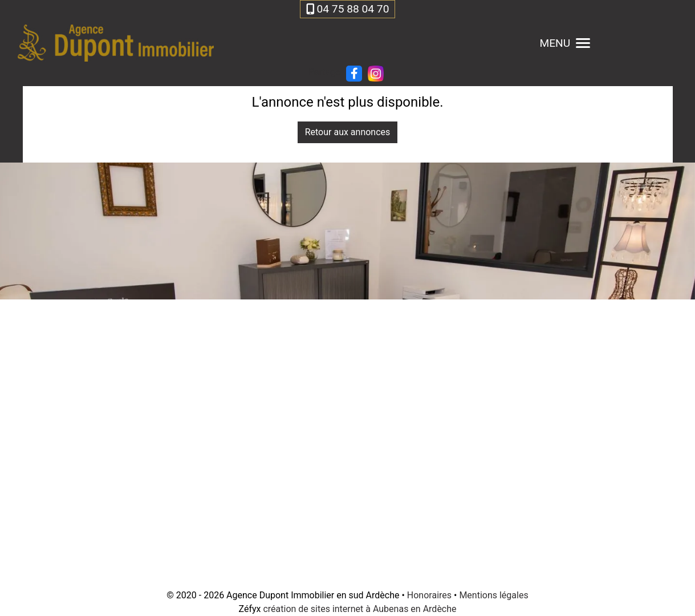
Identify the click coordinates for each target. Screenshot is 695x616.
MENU (565, 43)
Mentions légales (493, 595)
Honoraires (429, 595)
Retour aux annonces (348, 132)
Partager (326, 72)
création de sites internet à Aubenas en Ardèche (359, 609)
